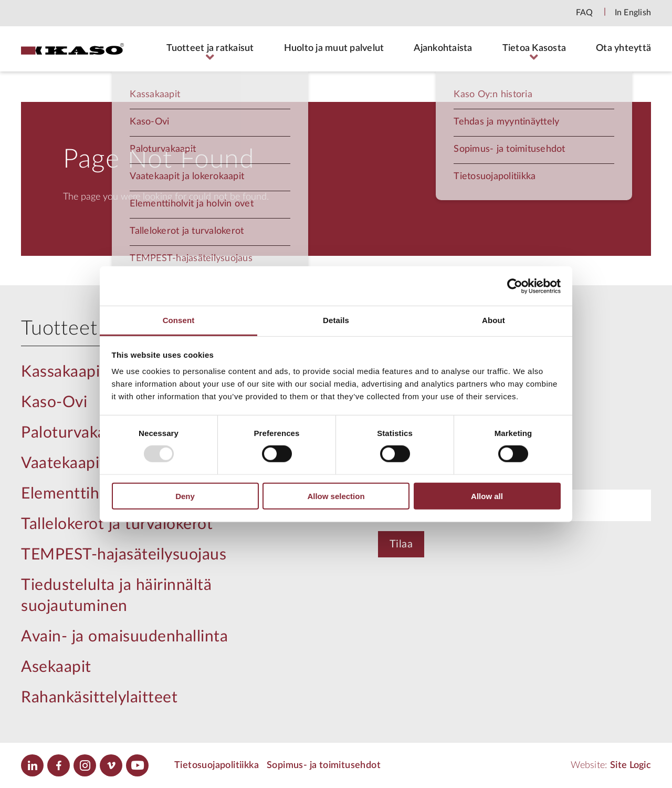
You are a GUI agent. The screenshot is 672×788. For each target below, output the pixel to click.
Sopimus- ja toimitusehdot (324, 765)
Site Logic (631, 765)
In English (633, 13)
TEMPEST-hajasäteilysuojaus (124, 555)
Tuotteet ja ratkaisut (210, 48)
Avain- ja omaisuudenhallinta (124, 637)
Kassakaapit (64, 372)
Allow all (487, 496)
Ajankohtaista (443, 48)
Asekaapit (56, 667)
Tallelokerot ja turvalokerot (117, 524)
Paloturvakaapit (77, 433)
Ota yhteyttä (623, 48)
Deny (185, 496)
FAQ (585, 13)
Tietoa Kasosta (534, 48)
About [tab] (493, 320)
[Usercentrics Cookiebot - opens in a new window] (515, 286)
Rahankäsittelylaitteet (99, 698)
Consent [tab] (179, 320)
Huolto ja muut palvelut (334, 48)
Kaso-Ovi (54, 402)
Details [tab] (336, 320)
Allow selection (336, 496)
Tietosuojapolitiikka (217, 765)
